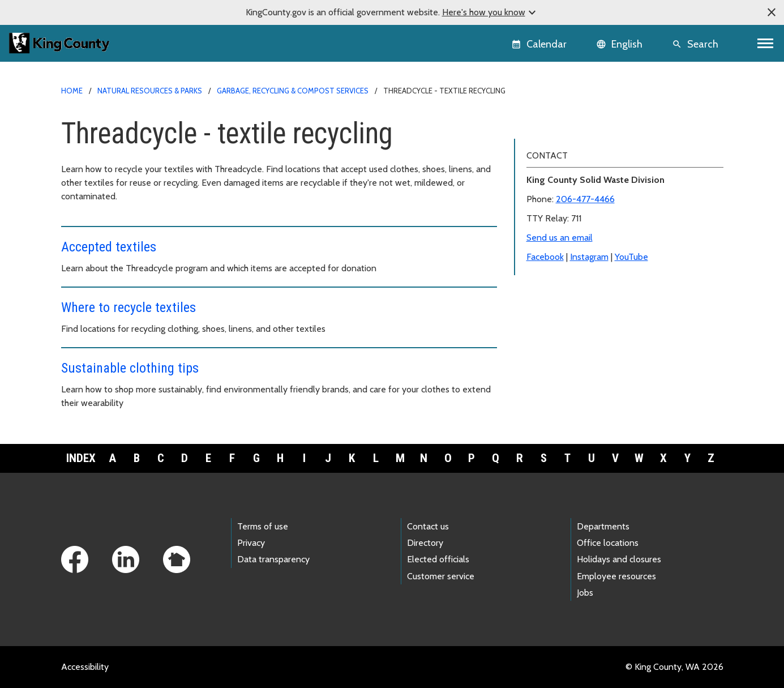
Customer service (441, 576)
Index (81, 458)
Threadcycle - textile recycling (583, 125)
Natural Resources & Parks (150, 91)
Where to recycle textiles (128, 307)
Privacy (251, 543)
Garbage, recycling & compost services (293, 91)
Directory (425, 543)
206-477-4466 (585, 272)
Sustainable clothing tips (130, 368)
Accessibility (85, 667)
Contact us (428, 526)
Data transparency (273, 559)
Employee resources (616, 576)
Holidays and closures (619, 559)
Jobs (585, 593)
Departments (603, 526)
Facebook (545, 329)
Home (72, 91)
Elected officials (438, 559)
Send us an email (560, 310)
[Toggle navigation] (766, 43)
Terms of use (263, 526)
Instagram (589, 329)
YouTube (631, 329)
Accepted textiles (109, 247)
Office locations (608, 543)
